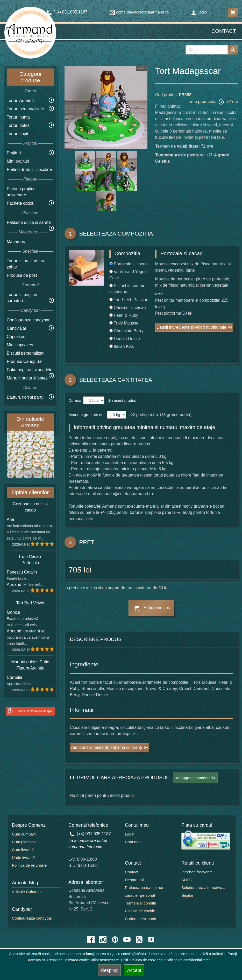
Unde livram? (23, 857)
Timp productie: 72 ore (213, 102)
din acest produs (121, 400)
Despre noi (134, 880)
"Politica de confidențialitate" (187, 960)
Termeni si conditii (140, 903)
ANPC (187, 880)
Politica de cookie (140, 911)
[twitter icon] (139, 940)
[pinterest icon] (115, 940)
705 (75, 570)
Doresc (75, 400)
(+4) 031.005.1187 (90, 834)
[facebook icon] (91, 940)
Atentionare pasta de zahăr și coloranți (107, 747)
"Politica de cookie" (144, 960)
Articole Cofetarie (27, 892)
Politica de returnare (29, 865)
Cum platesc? (24, 842)
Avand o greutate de (86, 415)
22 (133, 415)
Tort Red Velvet (30, 603)
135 (162, 415)
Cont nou (133, 842)
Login (199, 12)
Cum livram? (23, 850)
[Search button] (233, 50)
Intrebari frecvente (197, 872)
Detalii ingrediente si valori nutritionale (191, 327)
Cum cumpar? (24, 834)
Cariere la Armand (141, 919)
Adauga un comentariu (195, 778)
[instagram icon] (103, 940)
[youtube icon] (127, 940)
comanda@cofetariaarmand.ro (139, 12)
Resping (109, 970)
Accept (134, 970)
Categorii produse (30, 77)
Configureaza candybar (28, 320)
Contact (224, 31)
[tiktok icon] (151, 940)
